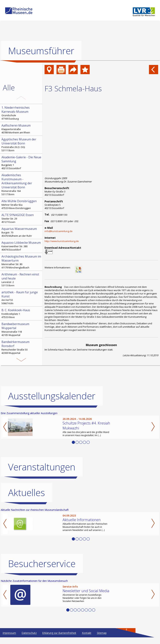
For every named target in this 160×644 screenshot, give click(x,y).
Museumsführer (41, 51)
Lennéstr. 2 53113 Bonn (22, 280)
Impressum (9, 633)
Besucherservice (42, 564)
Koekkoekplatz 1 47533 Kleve (22, 313)
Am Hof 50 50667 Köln (22, 298)
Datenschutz (29, 633)
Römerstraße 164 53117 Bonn (22, 184)
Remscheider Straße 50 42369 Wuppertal (22, 347)
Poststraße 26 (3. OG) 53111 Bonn (22, 145)
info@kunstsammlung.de (59, 231)
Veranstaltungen (42, 467)
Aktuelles (27, 493)
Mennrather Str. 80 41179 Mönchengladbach (22, 262)
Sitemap (102, 633)
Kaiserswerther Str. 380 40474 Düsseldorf (22, 246)
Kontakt (87, 633)
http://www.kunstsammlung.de (62, 241)
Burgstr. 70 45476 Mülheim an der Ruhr (22, 232)
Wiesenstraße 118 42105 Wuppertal (22, 329)
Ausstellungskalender (52, 396)
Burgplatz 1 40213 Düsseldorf (22, 163)
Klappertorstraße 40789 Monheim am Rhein (22, 129)
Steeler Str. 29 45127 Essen (22, 218)
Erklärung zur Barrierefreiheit (59, 633)
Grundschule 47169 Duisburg (22, 113)
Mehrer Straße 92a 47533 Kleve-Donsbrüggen (22, 204)
